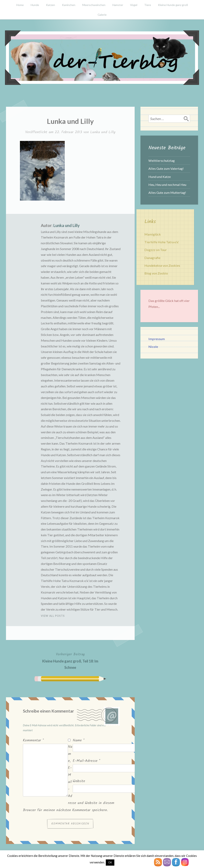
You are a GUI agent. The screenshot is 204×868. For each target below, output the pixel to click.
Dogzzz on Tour (156, 250)
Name (79, 740)
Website (79, 781)
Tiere (148, 5)
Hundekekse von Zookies (162, 265)
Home (20, 5)
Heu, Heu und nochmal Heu (167, 185)
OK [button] (110, 862)
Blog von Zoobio (156, 273)
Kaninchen (69, 5)
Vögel (134, 5)
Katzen (51, 5)
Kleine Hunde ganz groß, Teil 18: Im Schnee (70, 660)
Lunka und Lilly (103, 132)
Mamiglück (153, 234)
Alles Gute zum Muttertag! (167, 193)
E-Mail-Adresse (86, 761)
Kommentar (33, 740)
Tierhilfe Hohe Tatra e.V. (162, 242)
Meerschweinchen (94, 5)
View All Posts (53, 616)
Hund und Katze (160, 177)
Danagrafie (152, 258)
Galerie (102, 15)
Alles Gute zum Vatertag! (166, 168)
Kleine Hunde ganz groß (173, 5)
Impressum (157, 339)
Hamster (118, 5)
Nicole (153, 347)
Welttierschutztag (162, 161)
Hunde (35, 5)
